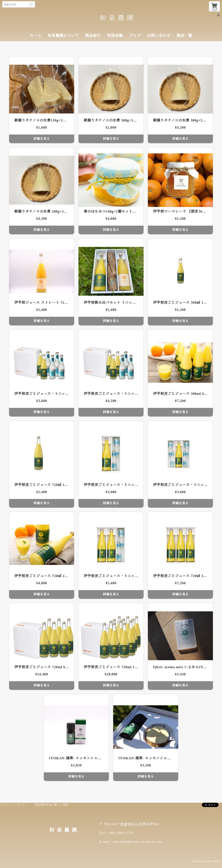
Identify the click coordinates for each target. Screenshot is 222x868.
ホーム (36, 36)
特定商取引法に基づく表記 (52, 805)
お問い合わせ (159, 36)
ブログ (135, 36)
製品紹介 (93, 36)
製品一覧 (184, 36)
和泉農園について (63, 36)
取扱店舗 (115, 36)
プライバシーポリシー (14, 805)
